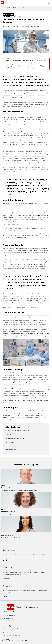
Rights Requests (9, 618)
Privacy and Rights (8, 626)
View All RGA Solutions (11, 449)
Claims (8, 434)
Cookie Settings (6, 639)
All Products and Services (11, 612)
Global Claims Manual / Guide (15, 438)
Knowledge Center (12, 8)
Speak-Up (5, 632)
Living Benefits (10, 442)
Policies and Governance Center (12, 629)
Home (4, 8)
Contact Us (6, 596)
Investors (5, 623)
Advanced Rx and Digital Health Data (17, 431)
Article (21, 8)
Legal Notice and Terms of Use (11, 635)
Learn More (6, 578)
